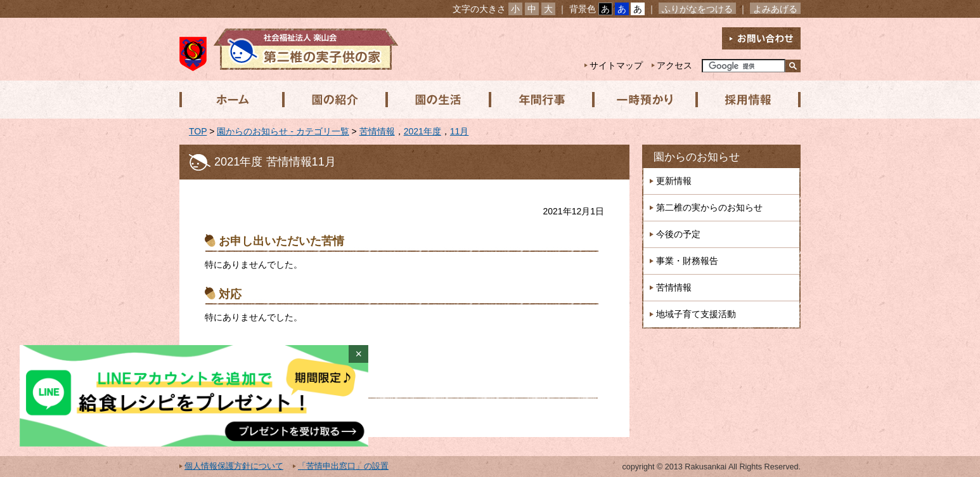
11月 (460, 131)
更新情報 (674, 181)
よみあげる (775, 9)
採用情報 (744, 100)
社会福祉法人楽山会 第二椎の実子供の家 (289, 49)
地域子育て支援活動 (696, 314)
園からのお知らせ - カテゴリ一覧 (283, 131)
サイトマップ (616, 65)
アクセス (674, 65)
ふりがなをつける (697, 9)
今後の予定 (678, 234)
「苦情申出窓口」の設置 (343, 466)
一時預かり (642, 100)
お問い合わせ (761, 38)
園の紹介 (333, 100)
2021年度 (422, 131)
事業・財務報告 (687, 261)
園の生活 (436, 100)
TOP (198, 131)
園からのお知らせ (697, 157)
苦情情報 (377, 131)
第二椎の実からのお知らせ (709, 207)
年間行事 (539, 100)
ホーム (231, 100)
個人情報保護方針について (234, 466)
